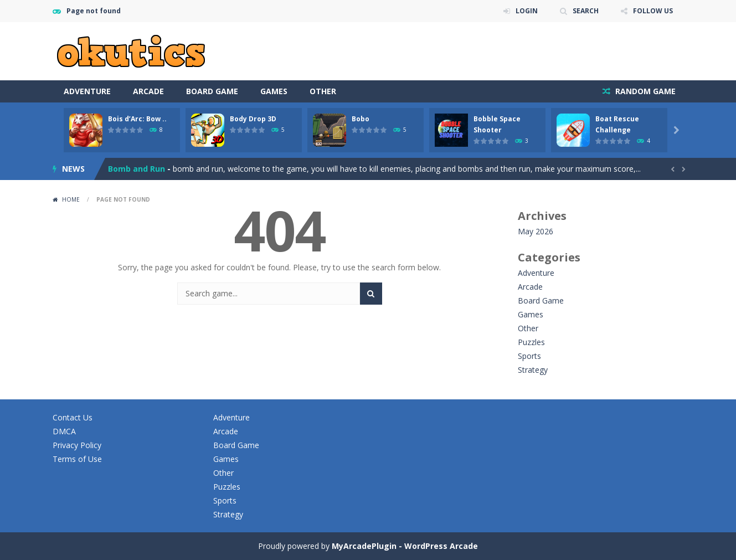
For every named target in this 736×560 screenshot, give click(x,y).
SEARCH (586, 11)
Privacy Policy (77, 445)
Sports (529, 356)
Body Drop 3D (253, 119)
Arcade (148, 91)
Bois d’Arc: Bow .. (137, 119)
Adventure (87, 91)
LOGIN (527, 11)
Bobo (361, 119)
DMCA (64, 431)
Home (71, 199)
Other (323, 91)
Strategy (533, 370)
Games (274, 91)
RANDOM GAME (644, 91)
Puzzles (531, 342)
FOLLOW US (653, 11)
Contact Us (73, 417)
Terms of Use (77, 459)
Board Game (212, 91)
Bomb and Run (137, 169)
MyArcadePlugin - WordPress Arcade (405, 546)
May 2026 (536, 231)
